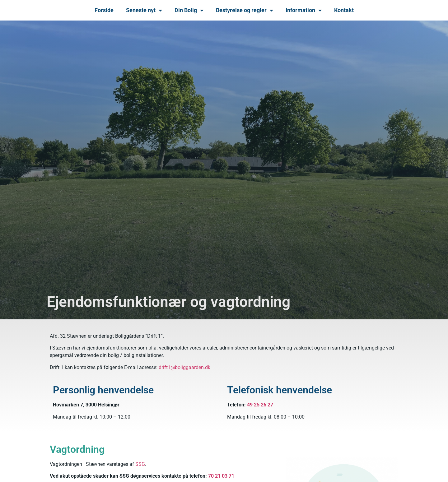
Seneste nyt (144, 10)
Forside (104, 10)
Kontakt (344, 10)
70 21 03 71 (221, 476)
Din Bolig (189, 10)
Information (304, 10)
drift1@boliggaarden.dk (184, 367)
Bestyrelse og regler (245, 10)
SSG (140, 464)
